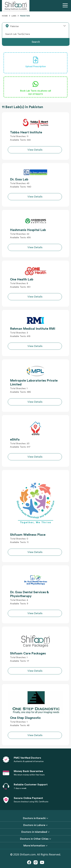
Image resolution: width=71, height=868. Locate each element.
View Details (35, 150)
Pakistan (25, 16)
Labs (14, 16)
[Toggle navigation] (66, 6)
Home (5, 16)
